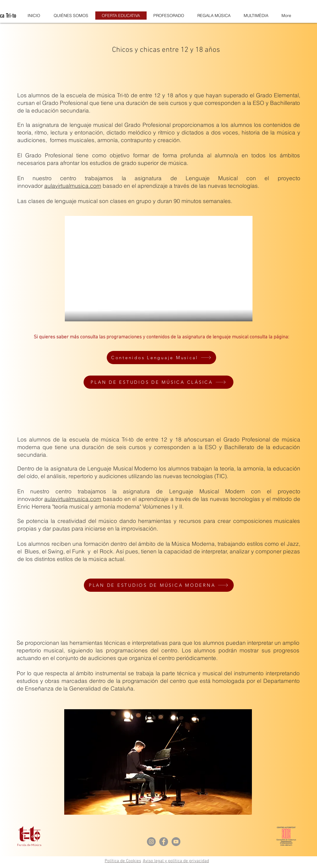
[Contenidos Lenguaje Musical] (161, 358)
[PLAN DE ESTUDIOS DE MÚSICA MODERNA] (159, 585)
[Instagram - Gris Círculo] (151, 842)
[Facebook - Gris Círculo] (164, 842)
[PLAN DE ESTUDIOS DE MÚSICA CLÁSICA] (158, 382)
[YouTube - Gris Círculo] (176, 842)
